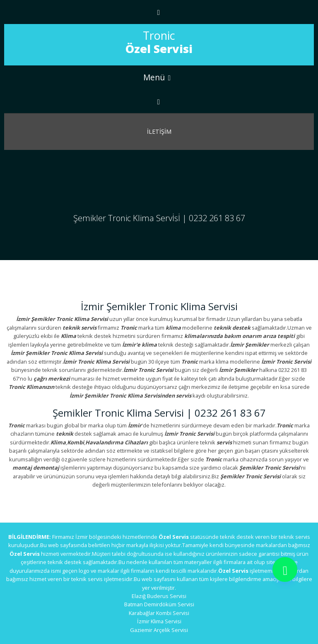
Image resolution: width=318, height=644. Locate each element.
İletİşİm (159, 131)
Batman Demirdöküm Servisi (159, 604)
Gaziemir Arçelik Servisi (159, 630)
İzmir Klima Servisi (159, 621)
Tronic (159, 42)
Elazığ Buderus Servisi (159, 596)
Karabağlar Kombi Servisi (159, 613)
